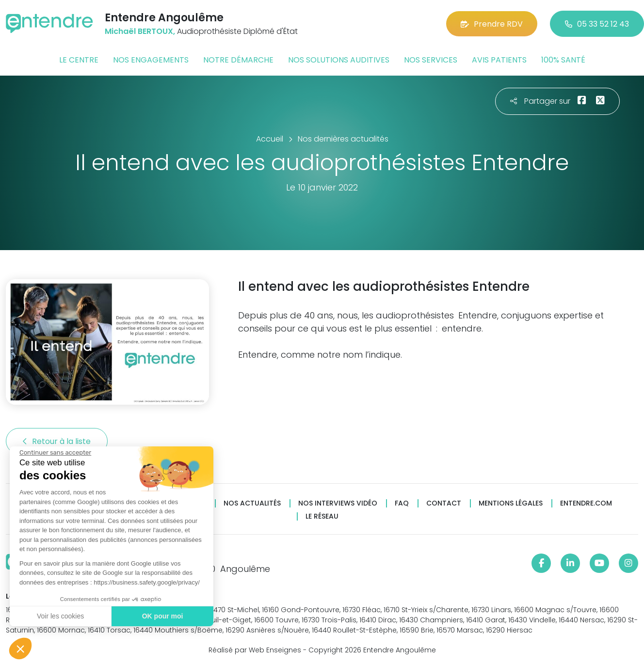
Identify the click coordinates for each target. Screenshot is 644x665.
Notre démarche (238, 60)
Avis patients (499, 60)
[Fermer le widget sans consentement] (55, 453)
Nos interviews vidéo (338, 503)
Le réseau (322, 516)
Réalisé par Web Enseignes (255, 650)
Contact (444, 503)
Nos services (431, 60)
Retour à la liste (57, 441)
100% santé (563, 60)
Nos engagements (151, 60)
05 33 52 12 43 (597, 24)
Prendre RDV (492, 24)
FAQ (402, 503)
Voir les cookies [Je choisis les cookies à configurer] (60, 616)
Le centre (79, 60)
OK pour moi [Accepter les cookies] (163, 616)
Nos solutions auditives (339, 60)
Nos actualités (252, 503)
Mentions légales (511, 503)
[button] (20, 649)
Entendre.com (586, 503)
